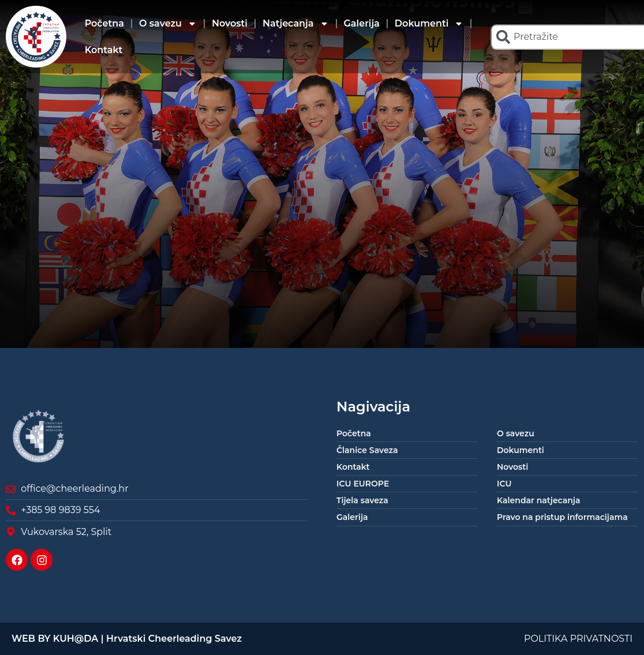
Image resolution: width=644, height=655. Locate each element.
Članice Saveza (367, 450)
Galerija (362, 23)
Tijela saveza (362, 500)
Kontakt (104, 50)
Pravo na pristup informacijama (562, 517)
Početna (104, 23)
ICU (504, 484)
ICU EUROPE (363, 484)
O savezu (168, 24)
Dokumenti (429, 24)
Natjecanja (296, 24)
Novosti (230, 23)
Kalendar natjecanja (538, 500)
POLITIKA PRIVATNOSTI (578, 639)
